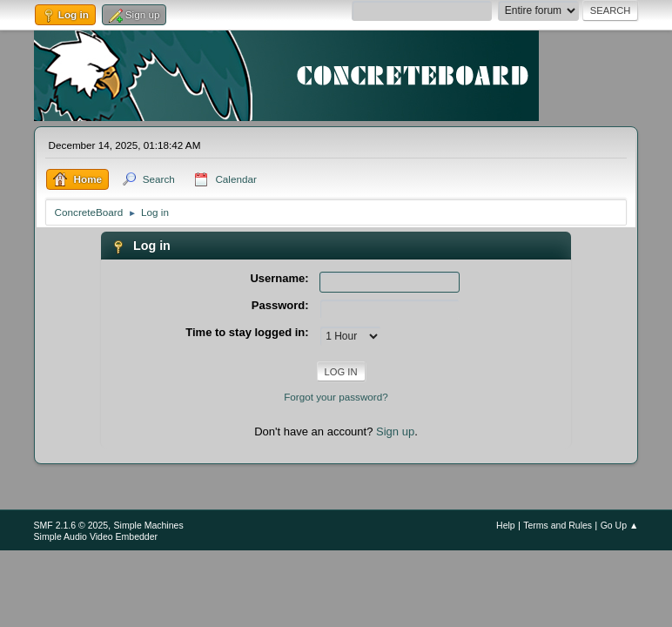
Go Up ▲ (620, 525)
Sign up (395, 431)
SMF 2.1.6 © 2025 (71, 525)
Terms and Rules (558, 525)
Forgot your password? (336, 397)
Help (506, 525)
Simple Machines (149, 525)
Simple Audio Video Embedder (96, 536)
